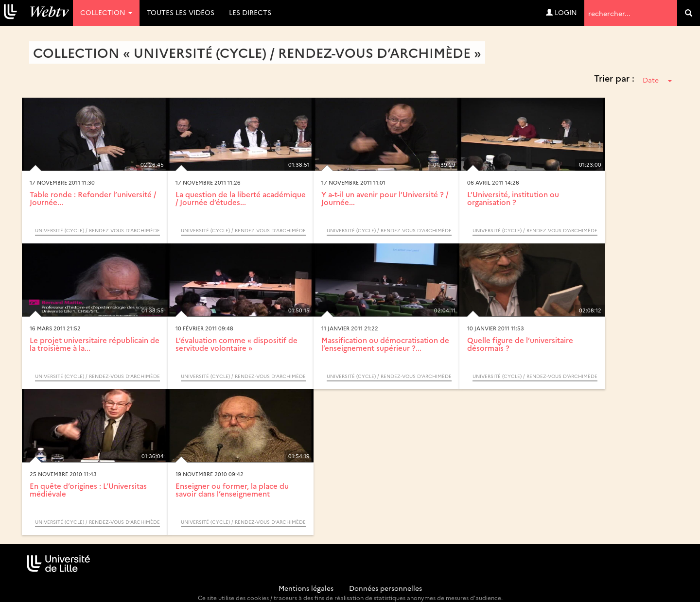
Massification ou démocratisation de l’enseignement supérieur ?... (385, 344)
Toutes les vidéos (181, 12)
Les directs (250, 12)
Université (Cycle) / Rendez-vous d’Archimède (97, 230)
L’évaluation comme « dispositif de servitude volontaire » (236, 344)
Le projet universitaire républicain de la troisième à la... (95, 344)
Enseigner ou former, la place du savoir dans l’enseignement (232, 490)
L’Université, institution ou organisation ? (513, 198)
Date (657, 80)
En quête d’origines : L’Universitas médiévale (88, 490)
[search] (689, 13)
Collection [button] (106, 12)
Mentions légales (306, 588)
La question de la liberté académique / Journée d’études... (241, 198)
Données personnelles (385, 588)
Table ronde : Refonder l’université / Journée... (93, 198)
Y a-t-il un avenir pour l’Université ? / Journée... (385, 198)
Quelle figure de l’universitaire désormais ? (520, 344)
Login (561, 12)
